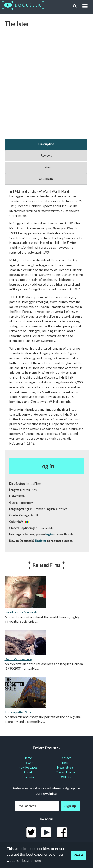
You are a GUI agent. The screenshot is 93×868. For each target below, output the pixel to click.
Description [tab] (46, 144)
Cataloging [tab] (46, 179)
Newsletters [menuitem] (65, 767)
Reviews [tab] (46, 155)
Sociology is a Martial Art (22, 612)
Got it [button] (79, 855)
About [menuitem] (28, 772)
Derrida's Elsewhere (18, 659)
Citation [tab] (46, 167)
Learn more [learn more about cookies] (32, 861)
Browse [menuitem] (28, 763)
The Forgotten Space (19, 712)
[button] (75, 6)
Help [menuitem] (65, 763)
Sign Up (70, 806)
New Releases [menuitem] (28, 767)
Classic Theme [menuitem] (65, 772)
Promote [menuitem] (28, 777)
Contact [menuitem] (65, 758)
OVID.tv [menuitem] (65, 777)
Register (41, 541)
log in (49, 534)
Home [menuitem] (28, 758)
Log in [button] (47, 466)
